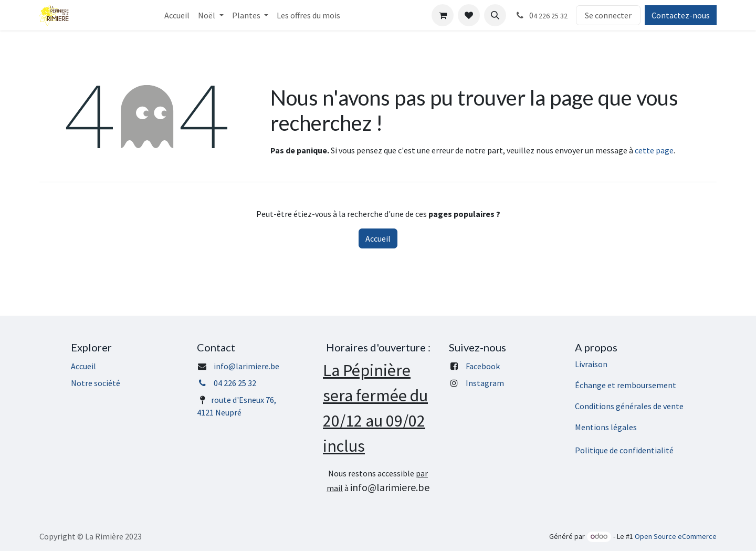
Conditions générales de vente (629, 406)
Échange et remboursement (626, 385)
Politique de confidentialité (624, 450)
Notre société (96, 383)
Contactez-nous (681, 15)
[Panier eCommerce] (443, 15)
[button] (495, 15)
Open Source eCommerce (676, 536)
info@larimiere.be (246, 366)
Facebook (483, 366)
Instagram (485, 383)
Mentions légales (606, 427)
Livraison (591, 364)
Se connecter (608, 15)
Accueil (378, 238)
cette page (654, 150)
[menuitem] (177, 15)
